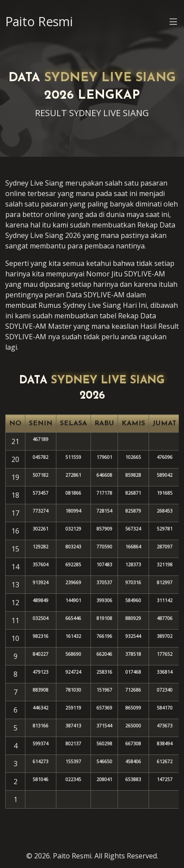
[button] (173, 23)
